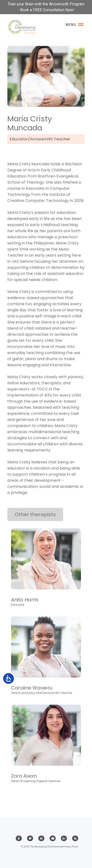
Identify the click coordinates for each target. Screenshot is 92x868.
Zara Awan (24, 776)
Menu (74, 25)
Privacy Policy (71, 847)
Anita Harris (25, 600)
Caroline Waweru (32, 688)
